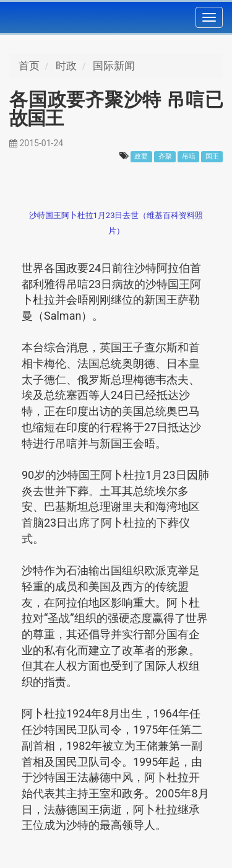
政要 (141, 156)
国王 (212, 156)
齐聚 (165, 156)
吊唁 (189, 156)
